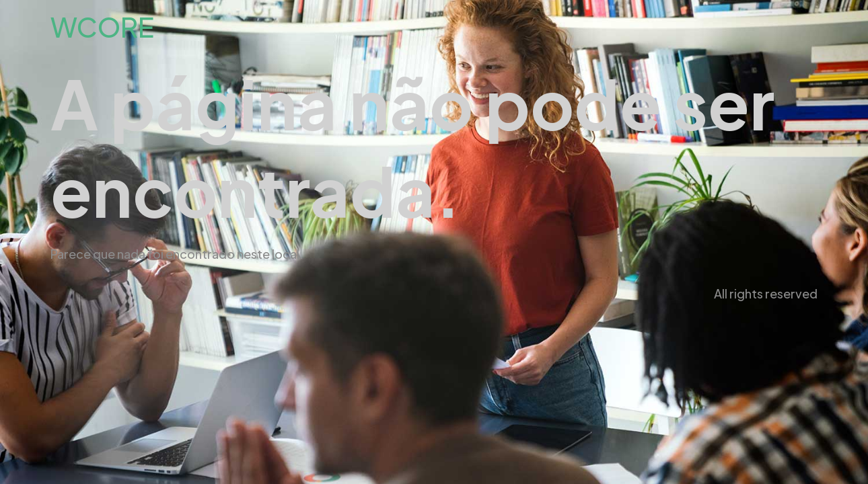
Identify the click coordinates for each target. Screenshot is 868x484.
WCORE (102, 27)
